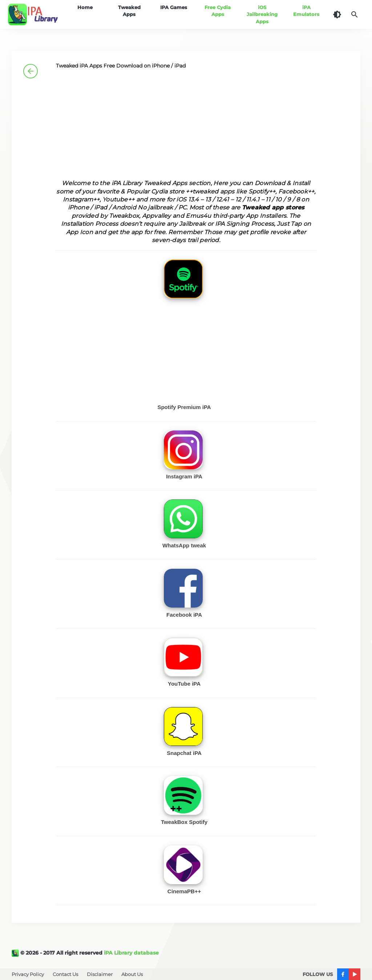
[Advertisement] (186, 128)
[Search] (355, 15)
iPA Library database (131, 953)
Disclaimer (100, 974)
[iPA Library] (16, 953)
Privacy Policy (28, 974)
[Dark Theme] (337, 15)
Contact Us (65, 974)
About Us (132, 974)
